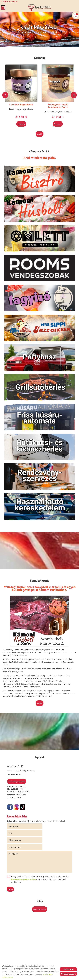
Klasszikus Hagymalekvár (21, 104)
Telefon (15, 835)
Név (14, 828)
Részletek (21, 124)
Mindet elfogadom (68, 974)
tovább (39, 134)
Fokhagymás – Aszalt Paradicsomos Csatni (58, 106)
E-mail (47, 835)
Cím (43, 828)
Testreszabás (68, 969)
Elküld (11, 877)
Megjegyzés (13, 842)
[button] (74, 95)
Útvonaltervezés (40, 897)
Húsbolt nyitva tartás (16, 783)
